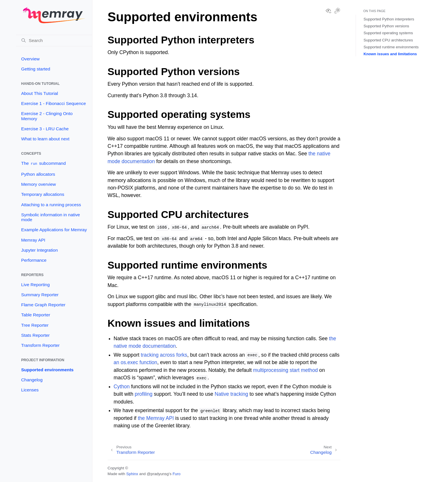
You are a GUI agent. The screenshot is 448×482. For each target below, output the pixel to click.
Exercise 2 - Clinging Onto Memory (47, 116)
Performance (34, 260)
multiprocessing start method (286, 370)
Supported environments (47, 370)
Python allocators (38, 174)
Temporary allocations (43, 194)
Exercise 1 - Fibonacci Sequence (53, 103)
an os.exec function (136, 362)
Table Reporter (36, 315)
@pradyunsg (158, 474)
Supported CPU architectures (388, 40)
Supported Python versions (386, 26)
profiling (144, 394)
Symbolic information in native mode (50, 217)
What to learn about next (45, 139)
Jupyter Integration (39, 250)
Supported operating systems (388, 33)
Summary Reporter (40, 295)
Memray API (33, 240)
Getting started (36, 69)
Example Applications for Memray (54, 230)
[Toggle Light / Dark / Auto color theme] (337, 11)
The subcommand (43, 163)
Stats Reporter (35, 335)
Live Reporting (35, 285)
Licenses (30, 390)
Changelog (32, 380)
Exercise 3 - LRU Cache (45, 129)
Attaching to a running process (51, 205)
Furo (177, 474)
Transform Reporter (40, 345)
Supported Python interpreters (389, 19)
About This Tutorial (39, 93)
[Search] (54, 41)
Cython (122, 387)
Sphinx (132, 474)
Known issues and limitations (390, 54)
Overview (30, 59)
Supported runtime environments (391, 47)
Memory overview (38, 184)
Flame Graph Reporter (43, 305)
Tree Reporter (35, 325)
